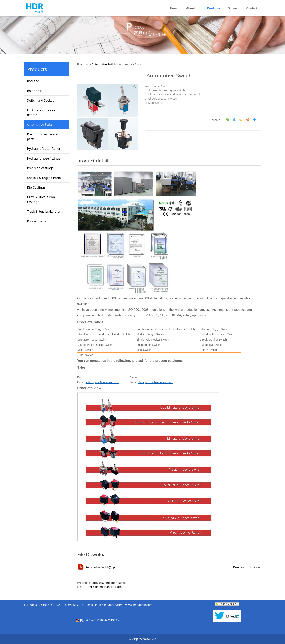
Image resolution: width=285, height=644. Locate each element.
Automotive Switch (41, 125)
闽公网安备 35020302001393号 (100, 620)
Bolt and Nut (36, 91)
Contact (252, 8)
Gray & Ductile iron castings (41, 199)
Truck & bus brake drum (45, 212)
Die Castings (36, 187)
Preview (255, 567)
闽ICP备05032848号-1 (143, 639)
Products (213, 8)
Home (174, 8)
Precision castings (40, 168)
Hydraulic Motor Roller (44, 149)
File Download (93, 554)
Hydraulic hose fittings (44, 158)
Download (240, 567)
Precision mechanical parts (43, 137)
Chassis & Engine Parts (44, 178)
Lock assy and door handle (41, 112)
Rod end (33, 81)
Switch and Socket (40, 100)
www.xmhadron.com (139, 605)
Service (233, 8)
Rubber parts (37, 221)
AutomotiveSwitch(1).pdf (101, 567)
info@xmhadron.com (109, 605)
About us (193, 8)
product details (94, 161)
